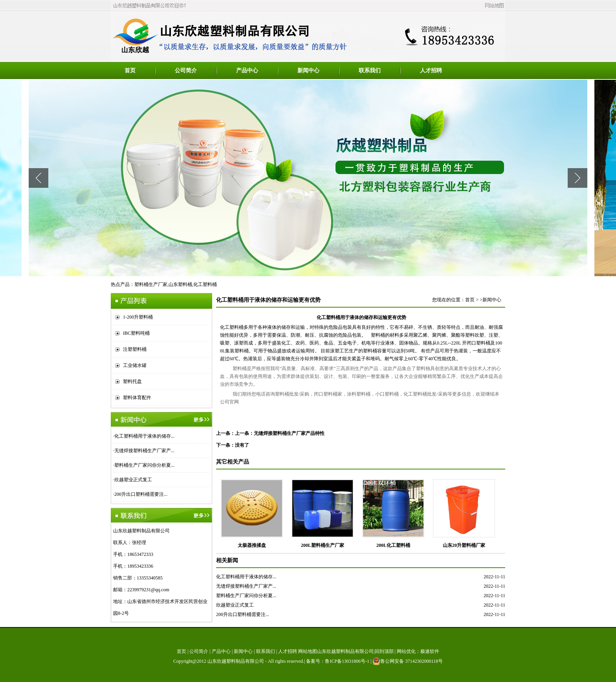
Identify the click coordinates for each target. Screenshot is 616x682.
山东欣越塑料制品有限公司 (236, 661)
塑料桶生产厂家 (151, 284)
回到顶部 (384, 651)
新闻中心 (308, 71)
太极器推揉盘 (252, 545)
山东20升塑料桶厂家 (464, 545)
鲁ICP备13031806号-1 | (349, 661)
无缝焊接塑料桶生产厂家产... (144, 451)
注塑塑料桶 (135, 349)
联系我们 (370, 71)
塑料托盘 (132, 381)
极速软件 (430, 651)
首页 (130, 71)
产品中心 (247, 71)
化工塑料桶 (205, 284)
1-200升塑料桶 (138, 317)
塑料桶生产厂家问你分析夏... (144, 465)
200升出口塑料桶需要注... (141, 494)
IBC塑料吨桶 (136, 333)
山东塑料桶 (180, 284)
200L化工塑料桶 (393, 545)
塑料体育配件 (137, 398)
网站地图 (308, 651)
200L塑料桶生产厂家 (323, 545)
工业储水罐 (135, 365)
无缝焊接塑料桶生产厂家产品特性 (289, 433)
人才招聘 (431, 71)
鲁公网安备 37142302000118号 (408, 661)
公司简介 (186, 71)
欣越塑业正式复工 (133, 480)
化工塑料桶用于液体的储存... (144, 436)
